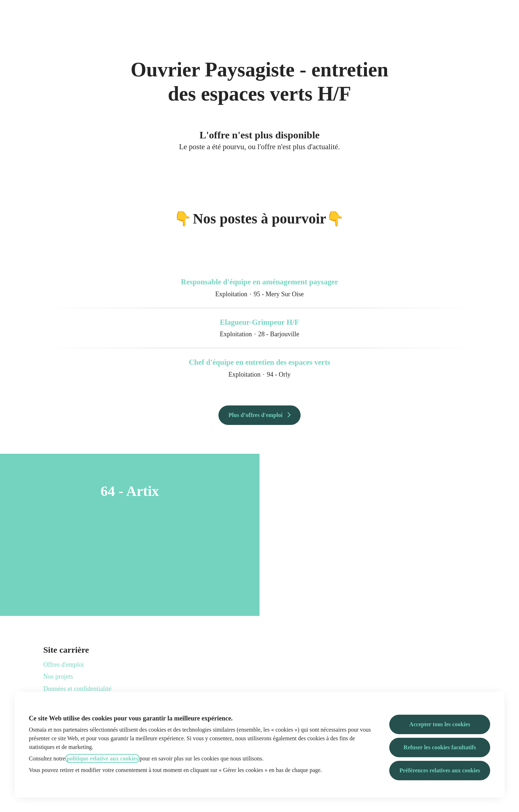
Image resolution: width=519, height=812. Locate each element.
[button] (505, 14)
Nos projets (58, 676)
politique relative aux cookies (102, 758)
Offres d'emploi (63, 665)
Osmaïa (260, 14)
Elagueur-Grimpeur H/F (259, 323)
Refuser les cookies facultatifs (440, 747)
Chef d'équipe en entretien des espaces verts (260, 363)
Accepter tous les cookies (440, 724)
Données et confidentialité (77, 689)
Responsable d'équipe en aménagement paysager (259, 282)
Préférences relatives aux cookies (440, 770)
